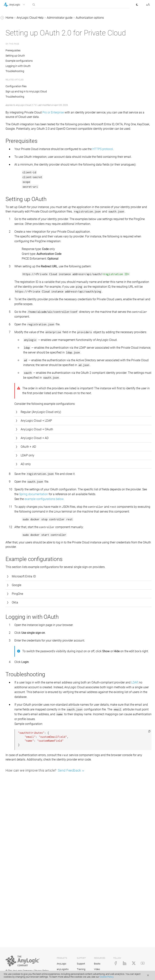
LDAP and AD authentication (23, 131)
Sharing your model (20, 271)
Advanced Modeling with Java (23, 39)
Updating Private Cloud (25, 107)
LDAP (113, 804)
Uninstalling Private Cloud (27, 189)
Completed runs (17, 285)
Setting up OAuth (70, 68)
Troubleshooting (21, 175)
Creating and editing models (25, 236)
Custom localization (23, 168)
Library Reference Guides (20, 32)
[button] (19, 5)
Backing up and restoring (27, 161)
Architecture (18, 147)
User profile (14, 292)
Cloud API (13, 196)
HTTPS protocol (80, 175)
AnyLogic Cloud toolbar (22, 250)
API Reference (13, 46)
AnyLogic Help (13, 18)
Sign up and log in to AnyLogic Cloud (81, 104)
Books (97, 964)
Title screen (14, 243)
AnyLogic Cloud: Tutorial (23, 203)
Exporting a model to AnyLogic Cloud (27, 220)
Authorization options (24, 121)
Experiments (15, 278)
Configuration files (22, 154)
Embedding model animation (26, 299)
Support (81, 964)
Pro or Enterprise (108, 125)
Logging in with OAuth (73, 79)
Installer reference (22, 182)
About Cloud (15, 60)
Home (65, 18)
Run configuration (19, 229)
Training (81, 969)
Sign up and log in (19, 210)
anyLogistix (63, 969)
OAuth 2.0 (20, 140)
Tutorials (9, 25)
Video (97, 969)
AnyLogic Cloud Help (17, 53)
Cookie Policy (107, 977)
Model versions (17, 264)
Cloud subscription (19, 67)
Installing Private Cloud (25, 93)
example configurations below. (100, 597)
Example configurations (74, 74)
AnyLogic (62, 964)
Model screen (16, 257)
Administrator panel (23, 114)
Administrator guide (20, 74)
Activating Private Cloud (26, 100)
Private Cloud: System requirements (24, 84)
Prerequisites (69, 63)
